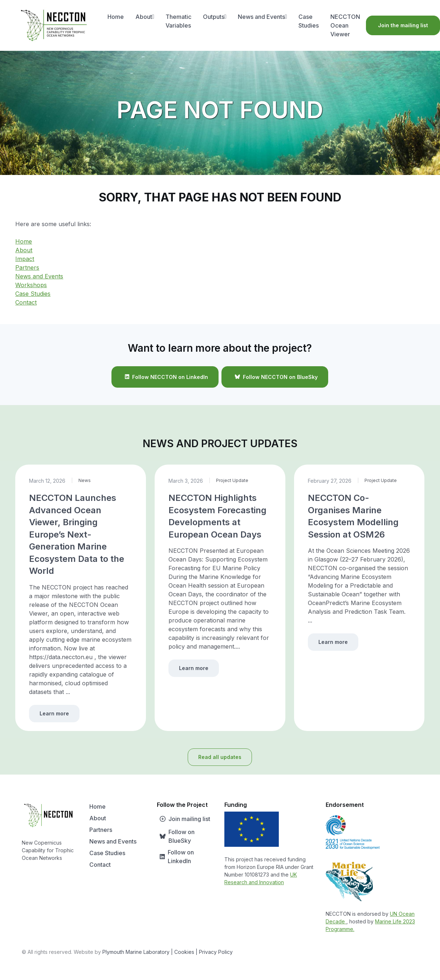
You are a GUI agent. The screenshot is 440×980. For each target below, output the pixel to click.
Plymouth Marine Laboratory (136, 952)
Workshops (31, 285)
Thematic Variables (178, 21)
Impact (25, 259)
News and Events (262, 17)
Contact (26, 302)
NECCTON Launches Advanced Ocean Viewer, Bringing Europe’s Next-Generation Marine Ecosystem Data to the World (77, 534)
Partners (27, 268)
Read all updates (220, 757)
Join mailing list (184, 819)
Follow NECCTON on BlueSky (275, 377)
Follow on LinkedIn (175, 857)
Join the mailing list (403, 25)
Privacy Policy (216, 952)
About (145, 17)
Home (116, 17)
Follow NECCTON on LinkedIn (165, 377)
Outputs (215, 17)
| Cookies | (184, 952)
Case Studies (309, 21)
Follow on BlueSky (176, 836)
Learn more (54, 713)
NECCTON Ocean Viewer (345, 25)
